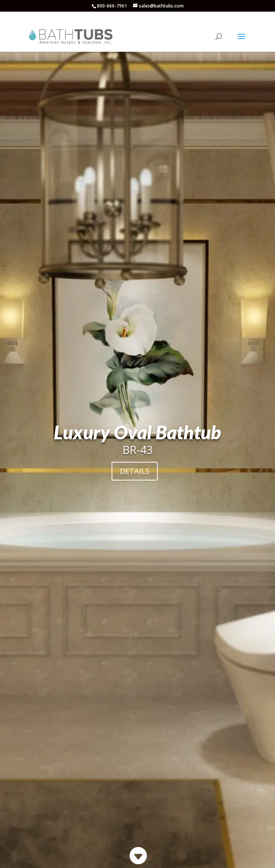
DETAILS (135, 471)
